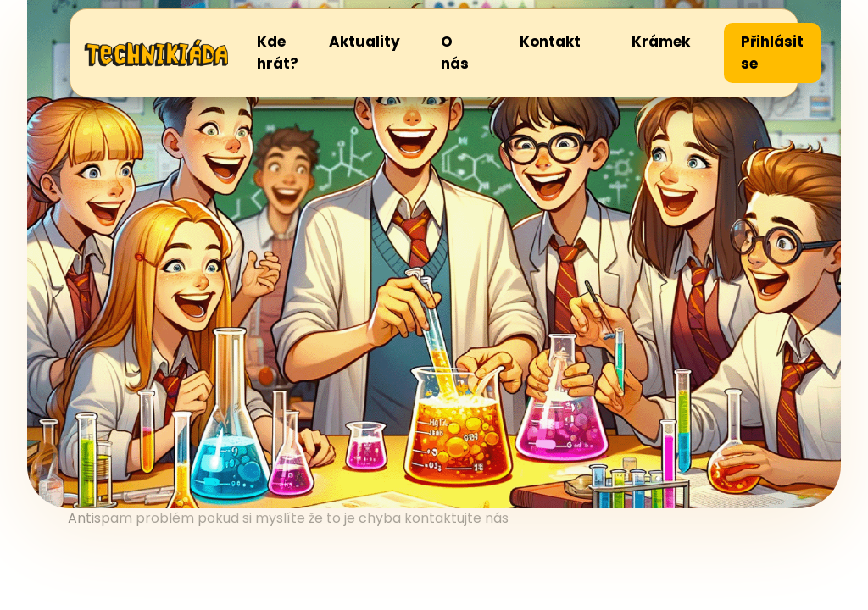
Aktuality (364, 42)
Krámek (661, 42)
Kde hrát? (278, 53)
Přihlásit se (772, 53)
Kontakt (550, 42)
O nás (455, 53)
